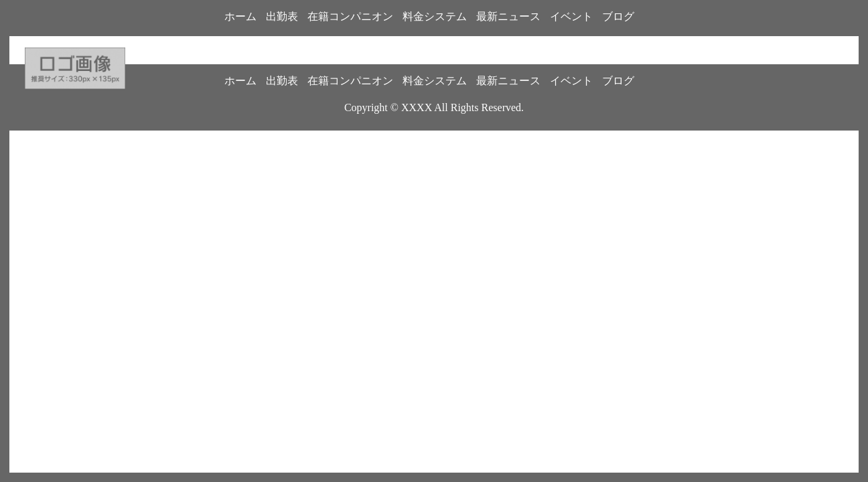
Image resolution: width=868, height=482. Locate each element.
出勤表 (282, 16)
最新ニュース (508, 16)
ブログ (618, 16)
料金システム (435, 16)
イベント (571, 16)
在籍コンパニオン (350, 16)
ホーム (240, 16)
